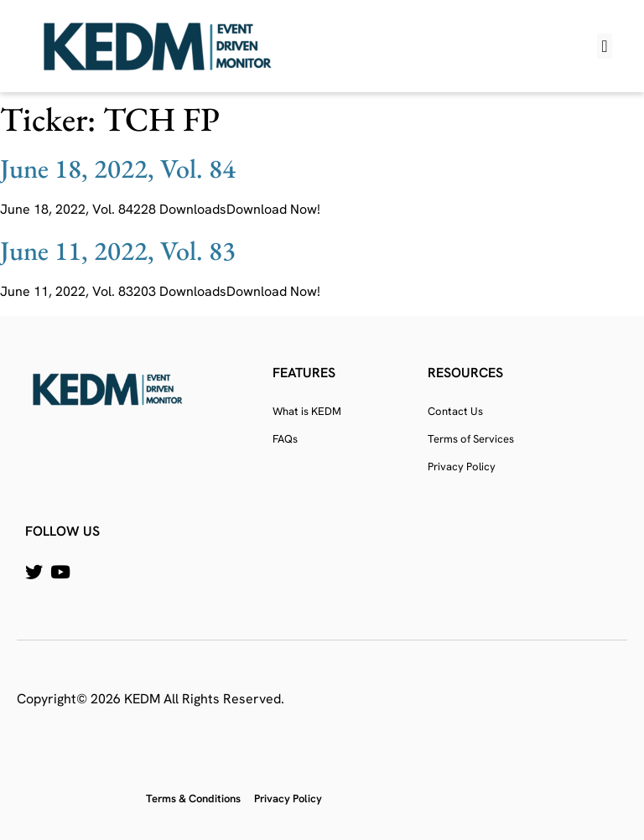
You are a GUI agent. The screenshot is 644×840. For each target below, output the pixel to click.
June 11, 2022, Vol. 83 (118, 251)
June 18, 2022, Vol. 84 (118, 169)
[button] (604, 46)
